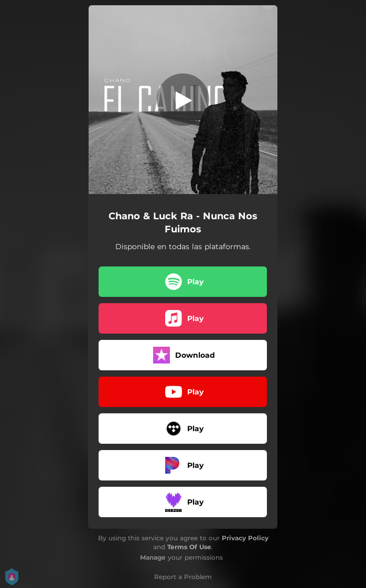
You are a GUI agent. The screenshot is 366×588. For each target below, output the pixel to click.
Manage (153, 557)
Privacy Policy (245, 538)
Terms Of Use (189, 547)
